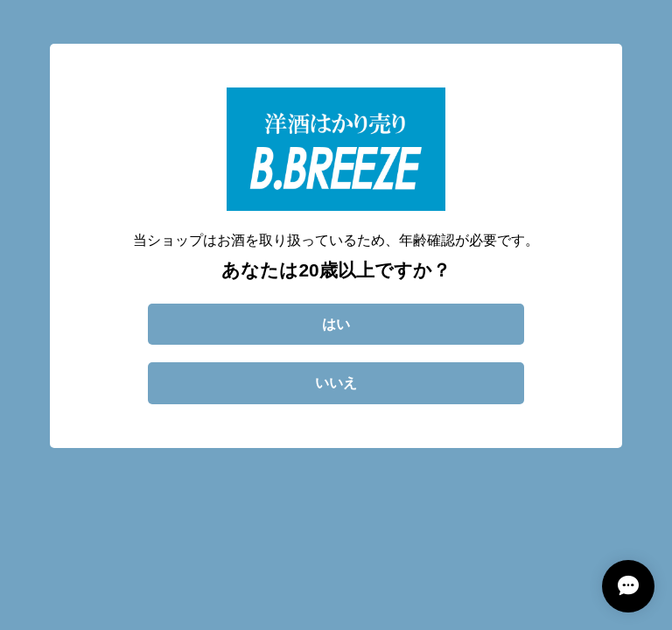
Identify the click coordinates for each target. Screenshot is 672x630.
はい (336, 324)
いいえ (336, 383)
